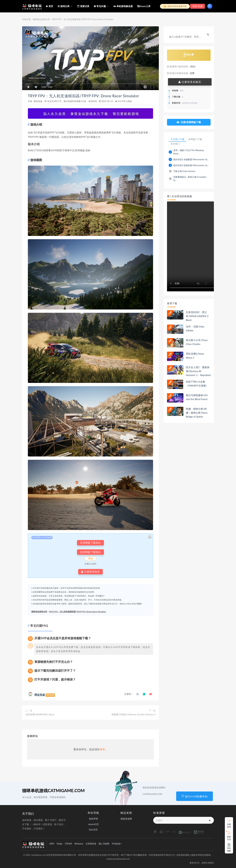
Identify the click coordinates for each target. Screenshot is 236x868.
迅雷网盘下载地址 (90, 552)
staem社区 (93, 824)
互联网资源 (91, 844)
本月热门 (175, 144)
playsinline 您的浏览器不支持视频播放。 (192, 246)
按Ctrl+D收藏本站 (195, 796)
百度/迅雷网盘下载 (189, 122)
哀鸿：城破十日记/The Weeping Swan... (188, 152)
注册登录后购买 (190, 82)
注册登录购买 (90, 572)
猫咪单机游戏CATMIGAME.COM (53, 791)
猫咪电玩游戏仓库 (41, 19)
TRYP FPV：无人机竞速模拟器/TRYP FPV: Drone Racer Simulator (83, 96)
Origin (60, 844)
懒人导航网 (104, 844)
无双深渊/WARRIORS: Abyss (40, 714)
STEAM (68, 844)
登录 (102, 749)
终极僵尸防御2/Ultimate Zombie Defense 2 (134, 714)
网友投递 (38, 101)
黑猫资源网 (126, 819)
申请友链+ (117, 844)
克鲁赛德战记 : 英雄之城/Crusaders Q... (190, 179)
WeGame (79, 844)
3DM (52, 844)
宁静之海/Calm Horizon (184, 171)
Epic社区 (93, 829)
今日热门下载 (177, 139)
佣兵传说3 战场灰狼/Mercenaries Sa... (191, 165)
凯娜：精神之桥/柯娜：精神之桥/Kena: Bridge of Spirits (197, 413)
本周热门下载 (195, 139)
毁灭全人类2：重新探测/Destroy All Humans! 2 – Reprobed (198, 371)
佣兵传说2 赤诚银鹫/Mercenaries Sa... (191, 159)
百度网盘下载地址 (90, 543)
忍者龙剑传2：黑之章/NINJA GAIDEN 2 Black (197, 316)
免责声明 (93, 819)
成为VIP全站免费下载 (175, 6)
